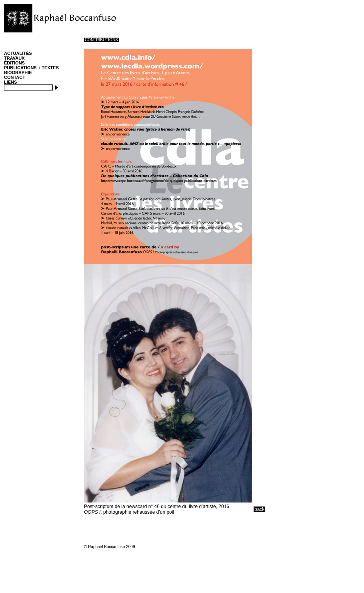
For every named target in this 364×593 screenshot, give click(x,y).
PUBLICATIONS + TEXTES (31, 68)
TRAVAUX (14, 58)
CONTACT (15, 77)
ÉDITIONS (14, 63)
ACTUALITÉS (18, 53)
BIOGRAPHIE (18, 72)
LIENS (10, 82)
